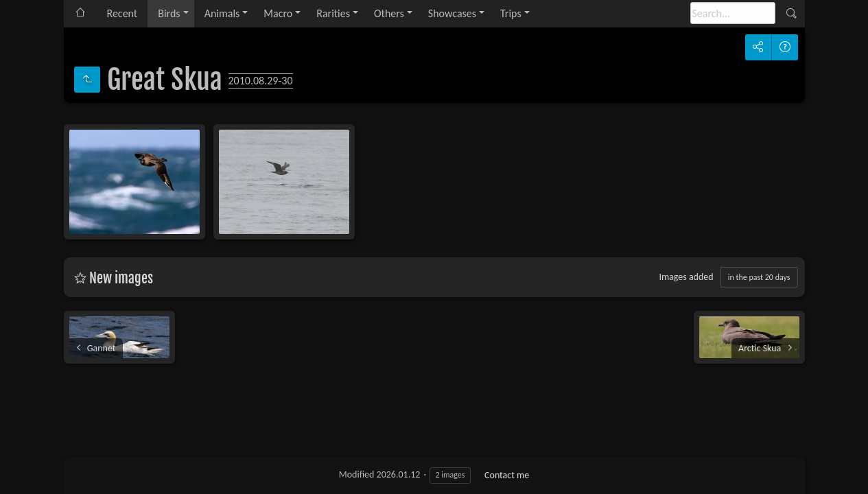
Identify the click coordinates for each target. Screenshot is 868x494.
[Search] (733, 13)
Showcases (452, 13)
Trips (511, 13)
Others (389, 13)
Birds (169, 13)
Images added (686, 277)
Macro (278, 13)
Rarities (333, 13)
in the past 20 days (759, 277)
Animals (222, 13)
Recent (122, 13)
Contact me (507, 475)
